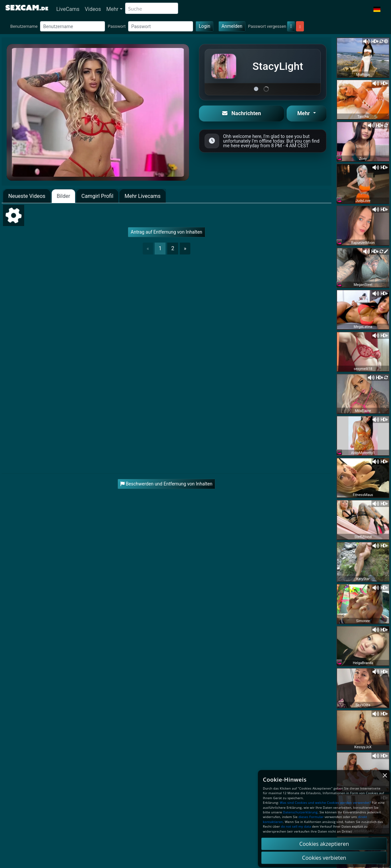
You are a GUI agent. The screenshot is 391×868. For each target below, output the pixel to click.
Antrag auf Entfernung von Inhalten (167, 232)
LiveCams (68, 9)
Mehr (112, 9)
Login (204, 26)
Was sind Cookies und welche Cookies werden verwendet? (325, 803)
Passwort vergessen (267, 26)
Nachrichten (242, 113)
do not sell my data (296, 826)
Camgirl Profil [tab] (98, 196)
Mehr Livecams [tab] (143, 196)
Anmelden (232, 26)
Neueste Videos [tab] (27, 196)
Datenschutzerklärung (300, 812)
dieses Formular (311, 817)
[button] (377, 9)
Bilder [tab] (63, 196)
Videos (93, 9)
